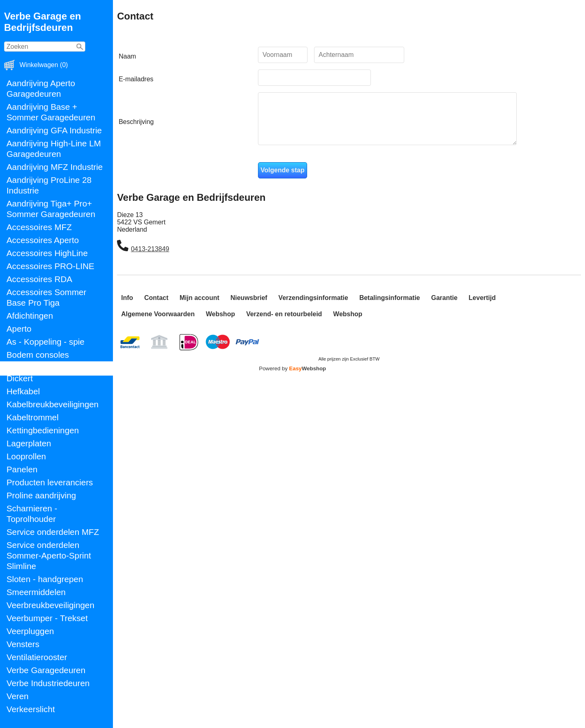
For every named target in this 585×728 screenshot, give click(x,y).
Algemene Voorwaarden (158, 324)
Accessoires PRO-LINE (50, 266)
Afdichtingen (30, 316)
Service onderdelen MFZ (53, 532)
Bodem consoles (38, 355)
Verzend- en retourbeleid (284, 324)
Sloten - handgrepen (45, 579)
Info (127, 307)
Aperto (19, 329)
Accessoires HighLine (47, 253)
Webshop (221, 324)
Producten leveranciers (50, 482)
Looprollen (26, 456)
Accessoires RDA (39, 279)
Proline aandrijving (41, 495)
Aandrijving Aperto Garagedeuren (41, 88)
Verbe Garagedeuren (46, 670)
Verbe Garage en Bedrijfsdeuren (42, 22)
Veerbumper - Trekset (47, 618)
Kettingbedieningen (43, 430)
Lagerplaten (29, 443)
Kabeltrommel (32, 417)
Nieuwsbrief (249, 307)
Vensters (23, 644)
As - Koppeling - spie (45, 342)
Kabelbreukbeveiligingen (53, 404)
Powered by (293, 378)
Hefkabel (23, 391)
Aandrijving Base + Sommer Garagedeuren (51, 112)
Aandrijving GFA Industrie (54, 130)
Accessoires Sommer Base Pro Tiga (46, 297)
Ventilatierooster (37, 657)
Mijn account (199, 307)
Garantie (444, 307)
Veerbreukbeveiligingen (50, 605)
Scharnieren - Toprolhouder (32, 514)
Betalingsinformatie (389, 307)
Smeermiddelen (36, 592)
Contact (156, 307)
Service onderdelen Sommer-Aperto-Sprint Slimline (49, 555)
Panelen (22, 469)
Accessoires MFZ (39, 227)
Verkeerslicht (31, 709)
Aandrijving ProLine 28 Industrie (49, 185)
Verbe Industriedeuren (48, 683)
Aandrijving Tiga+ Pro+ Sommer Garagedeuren (51, 209)
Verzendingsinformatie (313, 307)
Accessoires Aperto (43, 240)
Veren (17, 696)
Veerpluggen (30, 631)
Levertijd (482, 307)
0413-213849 (150, 259)
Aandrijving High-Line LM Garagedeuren (54, 149)
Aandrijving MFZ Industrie (55, 167)
